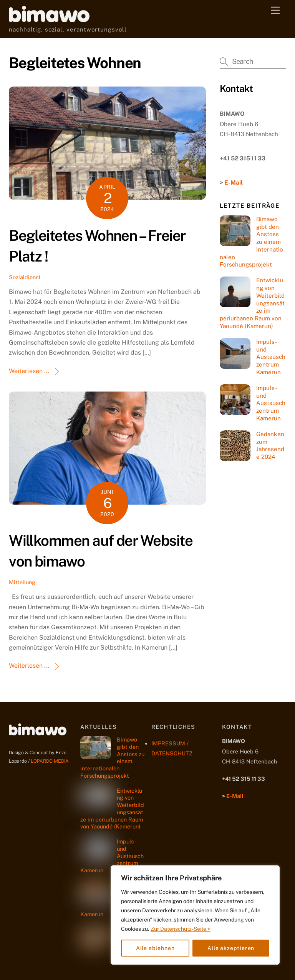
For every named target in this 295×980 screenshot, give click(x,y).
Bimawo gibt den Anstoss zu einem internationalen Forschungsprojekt (251, 242)
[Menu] (275, 11)
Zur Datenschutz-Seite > (181, 929)
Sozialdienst (25, 277)
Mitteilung (22, 582)
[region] (195, 915)
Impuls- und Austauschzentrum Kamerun (271, 357)
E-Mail (234, 182)
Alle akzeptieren (231, 948)
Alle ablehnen (155, 948)
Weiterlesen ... (29, 371)
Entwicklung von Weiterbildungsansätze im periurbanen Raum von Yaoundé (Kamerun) (252, 303)
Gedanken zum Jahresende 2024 (270, 445)
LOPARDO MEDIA (50, 761)
